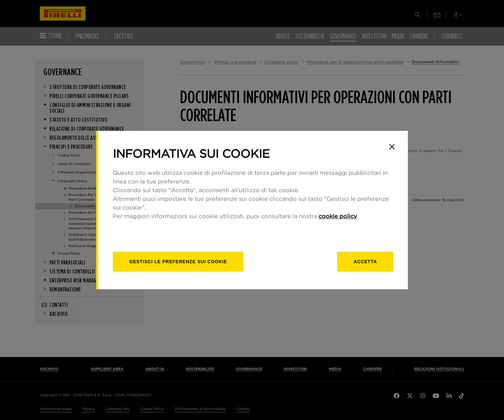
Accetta (365, 262)
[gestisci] (178, 262)
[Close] (392, 147)
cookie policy (338, 217)
